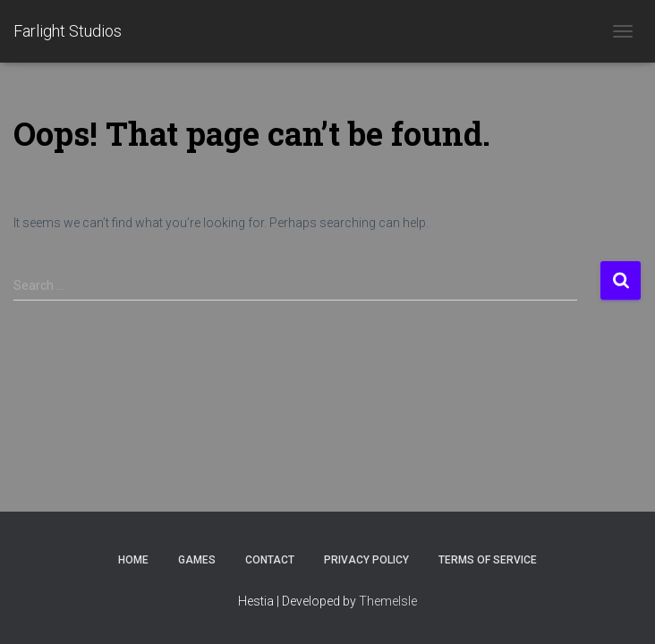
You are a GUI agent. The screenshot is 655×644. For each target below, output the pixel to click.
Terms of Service (488, 560)
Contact (270, 560)
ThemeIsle (388, 601)
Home (133, 560)
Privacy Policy (366, 560)
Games (197, 560)
